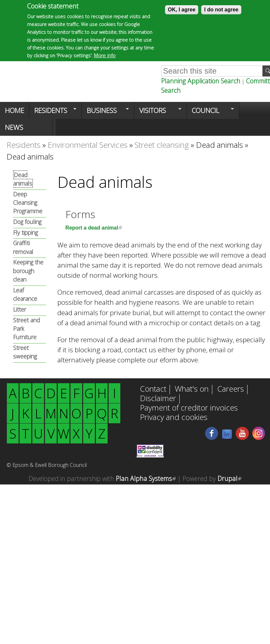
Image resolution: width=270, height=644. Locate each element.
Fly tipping (25, 232)
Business (105, 112)
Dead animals (219, 145)
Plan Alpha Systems (146, 478)
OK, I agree (182, 9)
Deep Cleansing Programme (28, 203)
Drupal (229, 478)
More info (105, 55)
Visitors (158, 112)
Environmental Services (88, 145)
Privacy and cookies (174, 418)
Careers (231, 389)
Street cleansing (162, 145)
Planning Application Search (201, 81)
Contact (153, 389)
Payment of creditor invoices (189, 408)
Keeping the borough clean (28, 271)
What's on (192, 389)
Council (210, 112)
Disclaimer (158, 399)
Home (15, 110)
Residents (53, 112)
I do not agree (221, 9)
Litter (20, 309)
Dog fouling (27, 222)
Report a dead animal (94, 228)
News (14, 127)
